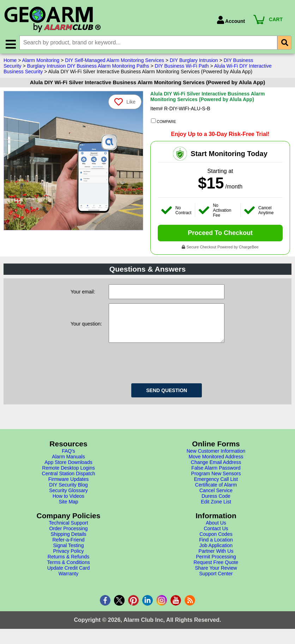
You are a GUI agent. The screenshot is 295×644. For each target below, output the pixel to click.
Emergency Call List (216, 487)
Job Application (216, 553)
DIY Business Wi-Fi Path (182, 67)
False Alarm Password (216, 476)
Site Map (68, 509)
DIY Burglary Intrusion (194, 61)
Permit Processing (216, 564)
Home (10, 61)
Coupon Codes (216, 542)
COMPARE (164, 122)
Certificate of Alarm (216, 493)
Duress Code (216, 504)
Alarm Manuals (68, 464)
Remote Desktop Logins (68, 476)
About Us (216, 531)
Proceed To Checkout (220, 234)
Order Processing (69, 536)
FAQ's (68, 459)
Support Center (216, 581)
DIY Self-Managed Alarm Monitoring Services (115, 61)
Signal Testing (69, 553)
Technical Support (68, 531)
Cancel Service (216, 498)
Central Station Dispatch (69, 481)
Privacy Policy (68, 559)
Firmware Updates (68, 487)
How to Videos (68, 504)
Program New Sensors (216, 481)
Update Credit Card (69, 576)
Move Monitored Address (216, 464)
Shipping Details (68, 542)
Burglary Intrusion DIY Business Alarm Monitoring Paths (88, 67)
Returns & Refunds (68, 564)
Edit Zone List (216, 509)
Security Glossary (68, 498)
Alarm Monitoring (41, 61)
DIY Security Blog (68, 493)
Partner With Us (216, 559)
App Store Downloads (68, 470)
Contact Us (216, 536)
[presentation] (162, 370)
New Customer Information (216, 459)
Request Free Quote (216, 570)
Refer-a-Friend (68, 547)
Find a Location (216, 547)
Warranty (68, 581)
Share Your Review (216, 576)
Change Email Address (216, 470)
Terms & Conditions (68, 570)
